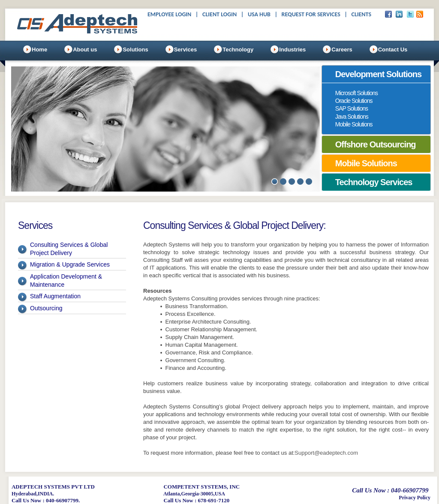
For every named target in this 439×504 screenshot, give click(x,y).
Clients (361, 14)
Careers (342, 49)
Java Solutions (352, 117)
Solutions (135, 49)
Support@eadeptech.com (326, 453)
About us (85, 49)
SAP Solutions (352, 108)
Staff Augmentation (55, 296)
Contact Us (393, 49)
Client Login (219, 14)
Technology (238, 49)
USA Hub (259, 14)
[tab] (376, 74)
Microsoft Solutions (356, 93)
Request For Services (311, 14)
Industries (292, 49)
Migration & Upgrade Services (70, 264)
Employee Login (169, 14)
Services (186, 49)
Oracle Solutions (354, 101)
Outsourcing (46, 308)
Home (39, 49)
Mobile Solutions (354, 124)
